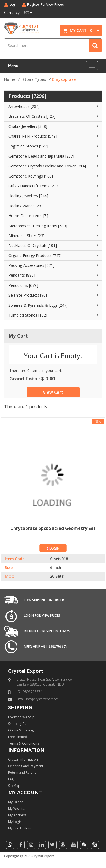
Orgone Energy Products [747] (35, 256)
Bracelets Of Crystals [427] (32, 116)
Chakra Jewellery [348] (28, 126)
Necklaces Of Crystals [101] (33, 245)
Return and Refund (22, 773)
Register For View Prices (46, 5)
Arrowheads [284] (24, 106)
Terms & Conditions (24, 743)
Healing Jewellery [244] (28, 196)
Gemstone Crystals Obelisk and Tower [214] (47, 166)
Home (10, 79)
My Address (17, 815)
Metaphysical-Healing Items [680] (38, 226)
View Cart (53, 392)
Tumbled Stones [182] (28, 315)
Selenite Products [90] (28, 295)
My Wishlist (17, 809)
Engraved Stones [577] (28, 146)
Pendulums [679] (23, 285)
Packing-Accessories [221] (31, 265)
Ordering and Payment (26, 766)
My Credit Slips (19, 828)
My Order (15, 802)
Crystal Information (23, 759)
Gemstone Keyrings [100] (31, 176)
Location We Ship (21, 717)
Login (14, 5)
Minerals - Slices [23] (26, 236)
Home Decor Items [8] (28, 216)
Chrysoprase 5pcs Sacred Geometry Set (53, 528)
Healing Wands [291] (26, 206)
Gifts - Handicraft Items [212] (34, 186)
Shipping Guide (20, 724)
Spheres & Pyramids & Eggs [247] (38, 305)
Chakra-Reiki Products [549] (33, 136)
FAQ (11, 779)
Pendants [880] (22, 275)
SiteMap (14, 786)
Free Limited (18, 737)
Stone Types (34, 79)
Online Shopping (21, 730)
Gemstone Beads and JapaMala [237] (41, 156)
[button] (96, 30)
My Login (15, 822)
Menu (13, 66)
